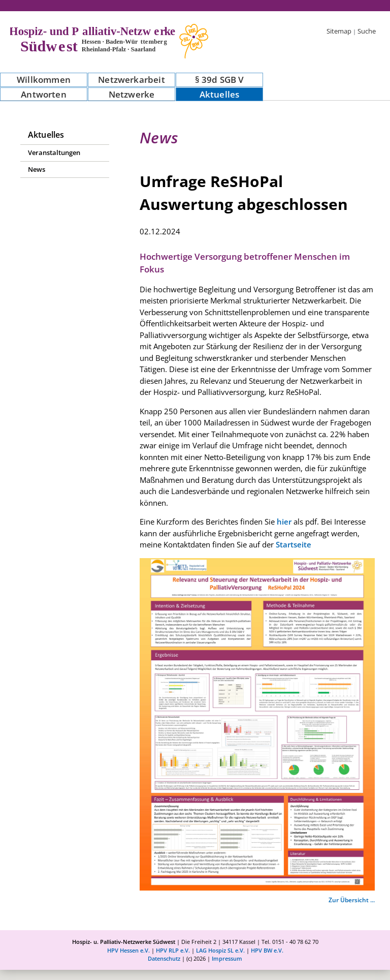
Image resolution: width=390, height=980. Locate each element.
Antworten (44, 94)
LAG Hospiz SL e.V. (220, 950)
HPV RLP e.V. (173, 950)
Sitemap (339, 31)
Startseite (294, 544)
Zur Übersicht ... (352, 900)
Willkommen (44, 80)
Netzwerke (132, 94)
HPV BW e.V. (267, 950)
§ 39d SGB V (220, 80)
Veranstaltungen (54, 152)
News (37, 169)
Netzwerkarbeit (131, 80)
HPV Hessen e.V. (128, 950)
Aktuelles (220, 94)
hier (284, 522)
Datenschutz (164, 958)
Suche (367, 31)
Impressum (227, 958)
